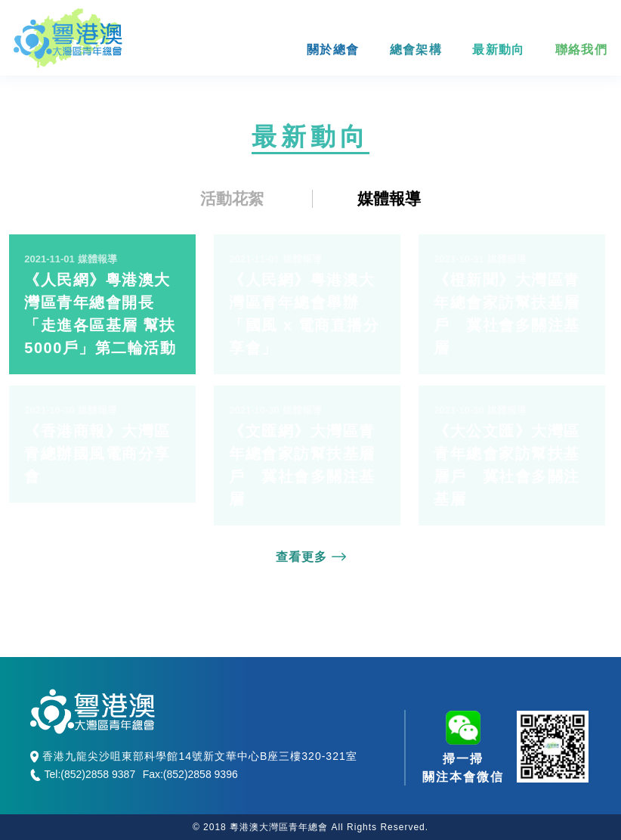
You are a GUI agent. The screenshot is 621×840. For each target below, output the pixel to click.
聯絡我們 (581, 50)
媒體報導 (389, 198)
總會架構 (416, 50)
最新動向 (498, 50)
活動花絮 (232, 198)
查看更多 (311, 557)
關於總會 (333, 50)
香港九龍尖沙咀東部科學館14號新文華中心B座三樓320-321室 (194, 756)
